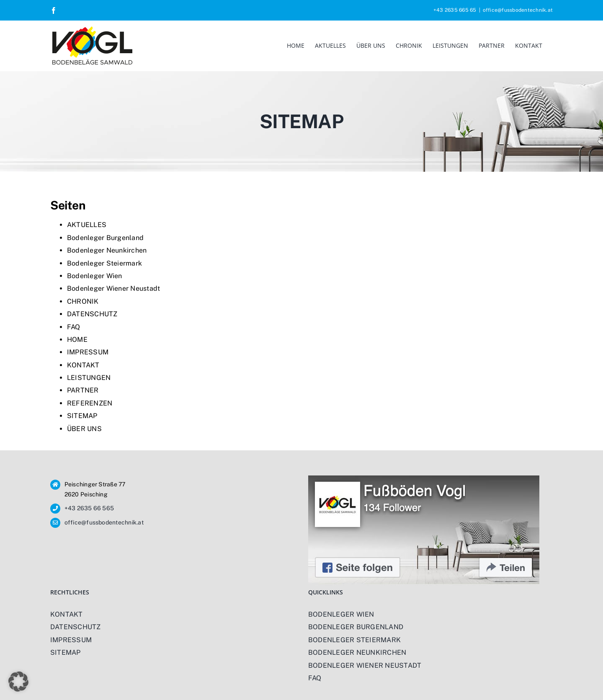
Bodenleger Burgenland (105, 238)
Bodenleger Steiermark (104, 263)
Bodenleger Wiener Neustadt (113, 288)
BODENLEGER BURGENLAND (356, 627)
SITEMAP (82, 416)
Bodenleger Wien (95, 276)
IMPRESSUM (88, 352)
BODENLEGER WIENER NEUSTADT (365, 665)
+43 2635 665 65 (455, 10)
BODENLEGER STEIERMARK (354, 640)
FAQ (74, 327)
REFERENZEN (90, 403)
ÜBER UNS (84, 429)
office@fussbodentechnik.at (518, 10)
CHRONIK (83, 301)
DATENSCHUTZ (92, 314)
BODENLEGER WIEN (341, 614)
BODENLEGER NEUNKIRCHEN (357, 652)
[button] (18, 682)
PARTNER (83, 390)
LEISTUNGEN (89, 378)
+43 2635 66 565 (89, 508)
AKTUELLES (87, 225)
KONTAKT (83, 365)
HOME (77, 340)
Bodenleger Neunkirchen (107, 250)
